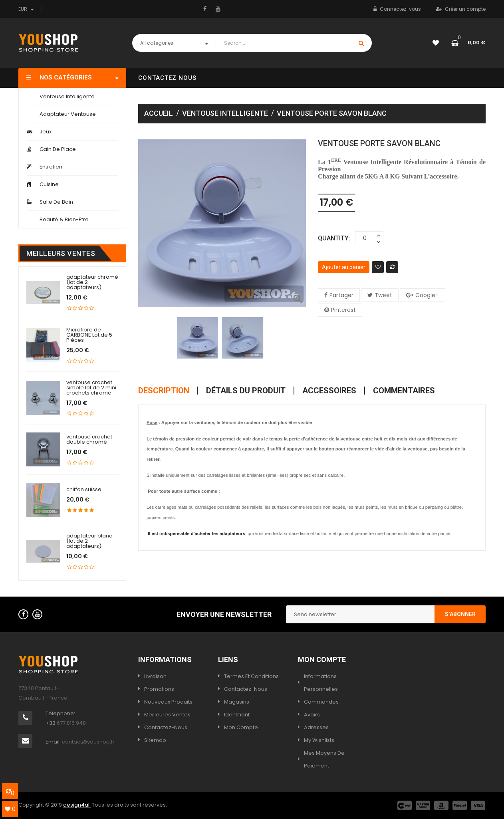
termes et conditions (251, 676)
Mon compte (241, 727)
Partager (341, 295)
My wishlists (319, 740)
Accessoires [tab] (329, 391)
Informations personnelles (321, 683)
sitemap (155, 740)
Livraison (155, 676)
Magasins (237, 702)
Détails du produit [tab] (246, 391)
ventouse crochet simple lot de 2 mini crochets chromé (91, 388)
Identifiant (237, 715)
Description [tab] (164, 391)
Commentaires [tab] (404, 391)
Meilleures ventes (167, 715)
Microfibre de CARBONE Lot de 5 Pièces (89, 335)
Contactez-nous (166, 727)
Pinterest (343, 310)
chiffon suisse (84, 489)
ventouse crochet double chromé (89, 439)
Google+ (427, 295)
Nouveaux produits (168, 702)
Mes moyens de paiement (324, 759)
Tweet (383, 295)
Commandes (321, 702)
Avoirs (312, 715)
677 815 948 (71, 723)
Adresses (316, 727)
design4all (77, 805)
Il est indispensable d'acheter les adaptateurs (196, 533)
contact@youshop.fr (88, 742)
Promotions (159, 689)
